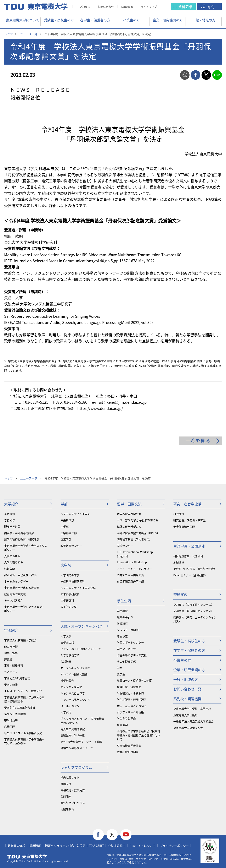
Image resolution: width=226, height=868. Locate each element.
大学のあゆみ (12, 556)
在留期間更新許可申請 (130, 581)
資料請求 (185, 7)
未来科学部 (67, 520)
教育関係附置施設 (15, 594)
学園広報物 (11, 685)
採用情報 (35, 846)
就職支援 (66, 784)
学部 (64, 504)
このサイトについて (142, 846)
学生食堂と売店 (126, 718)
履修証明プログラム (73, 803)
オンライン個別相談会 (74, 674)
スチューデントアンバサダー (134, 569)
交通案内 (85, 7)
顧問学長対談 (12, 527)
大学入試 (66, 636)
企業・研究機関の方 (168, 20)
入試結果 (66, 661)
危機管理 (10, 726)
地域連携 (179, 562)
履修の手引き (125, 617)
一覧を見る (198, 441)
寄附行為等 (11, 720)
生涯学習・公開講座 (189, 546)
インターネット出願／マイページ (81, 649)
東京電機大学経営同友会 (188, 728)
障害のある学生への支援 (132, 655)
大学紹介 (11, 504)
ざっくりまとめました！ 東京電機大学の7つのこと (82, 721)
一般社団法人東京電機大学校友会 (194, 721)
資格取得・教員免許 (73, 790)
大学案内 (66, 712)
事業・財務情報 (14, 665)
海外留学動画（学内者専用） (134, 539)
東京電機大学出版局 (185, 715)
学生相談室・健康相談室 (132, 699)
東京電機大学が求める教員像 (22, 588)
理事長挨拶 (11, 647)
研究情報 (179, 514)
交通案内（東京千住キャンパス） (194, 605)
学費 (120, 668)
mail (185, 75)
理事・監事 (11, 653)
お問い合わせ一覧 (187, 689)
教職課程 (122, 623)
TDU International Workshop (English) (135, 554)
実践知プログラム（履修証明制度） (195, 569)
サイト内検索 (170, 7)
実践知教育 (67, 809)
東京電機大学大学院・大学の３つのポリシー (26, 548)
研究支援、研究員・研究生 (190, 520)
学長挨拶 (10, 520)
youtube (126, 835)
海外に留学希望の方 (129, 527)
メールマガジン (70, 706)
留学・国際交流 (129, 504)
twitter (206, 75)
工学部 (65, 527)
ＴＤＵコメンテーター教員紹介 (23, 691)
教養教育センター (71, 546)
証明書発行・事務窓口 (130, 693)
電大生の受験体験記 (73, 729)
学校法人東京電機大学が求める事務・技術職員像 (24, 699)
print (174, 75)
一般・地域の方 (204, 20)
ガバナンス (11, 672)
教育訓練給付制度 (128, 752)
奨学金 (121, 674)
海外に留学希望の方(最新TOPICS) (137, 533)
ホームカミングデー (16, 581)
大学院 (66, 565)
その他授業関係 (126, 661)
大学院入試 (67, 643)
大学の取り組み (14, 562)
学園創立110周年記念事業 (20, 708)
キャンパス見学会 (71, 687)
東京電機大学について (23, 20)
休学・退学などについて (132, 706)
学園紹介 (11, 630)
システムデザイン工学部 (75, 514)
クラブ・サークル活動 (130, 712)
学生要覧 (122, 611)
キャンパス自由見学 (73, 693)
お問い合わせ (106, 7)
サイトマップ (149, 7)
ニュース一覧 (29, 34)
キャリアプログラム (76, 767)
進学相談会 (67, 681)
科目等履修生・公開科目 (188, 556)
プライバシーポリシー (174, 846)
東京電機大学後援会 (129, 746)
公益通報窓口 (117, 846)
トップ (9, 34)
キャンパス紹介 (14, 600)
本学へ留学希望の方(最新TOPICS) (137, 520)
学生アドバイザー (128, 649)
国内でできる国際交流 (130, 575)
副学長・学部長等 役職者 (19, 533)
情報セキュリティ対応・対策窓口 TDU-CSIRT (74, 846)
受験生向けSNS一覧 (73, 735)
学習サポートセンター (130, 642)
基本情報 (10, 514)
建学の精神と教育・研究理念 (22, 539)
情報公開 (10, 569)
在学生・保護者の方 (95, 20)
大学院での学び (70, 575)
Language (127, 7)
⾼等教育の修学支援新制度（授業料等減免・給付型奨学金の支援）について (139, 735)
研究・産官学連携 (187, 504)
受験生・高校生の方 (59, 20)
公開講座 (66, 796)
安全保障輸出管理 (184, 527)
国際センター (125, 546)
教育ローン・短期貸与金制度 (134, 680)
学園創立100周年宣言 (17, 678)
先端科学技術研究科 (73, 581)
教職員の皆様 (16, 846)
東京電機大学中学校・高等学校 (192, 709)
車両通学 (122, 725)
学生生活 (124, 601)
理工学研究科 (69, 607)
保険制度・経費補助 (129, 687)
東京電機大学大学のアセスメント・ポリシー (26, 609)
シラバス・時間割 (128, 630)
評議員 (8, 659)
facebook (196, 75)
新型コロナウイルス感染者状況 (23, 733)
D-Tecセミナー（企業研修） (190, 575)
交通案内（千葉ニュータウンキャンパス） (195, 619)
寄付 (211, 7)
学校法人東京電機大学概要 (20, 640)
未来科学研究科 (70, 594)
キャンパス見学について (75, 699)
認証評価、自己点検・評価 (20, 575)
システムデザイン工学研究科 (78, 588)
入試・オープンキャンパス (82, 626)
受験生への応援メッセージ (77, 748)
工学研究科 (67, 600)
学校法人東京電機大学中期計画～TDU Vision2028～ (24, 741)
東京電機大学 (27, 857)
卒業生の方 (131, 20)
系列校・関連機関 (15, 714)
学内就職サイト (70, 777)
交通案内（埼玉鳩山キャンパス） (194, 611)
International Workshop (132, 562)
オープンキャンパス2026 (75, 668)
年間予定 (122, 636)
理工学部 (66, 539)
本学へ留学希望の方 (129, 514)
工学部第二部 (69, 533)
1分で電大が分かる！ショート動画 (81, 742)
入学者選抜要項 (70, 655)
